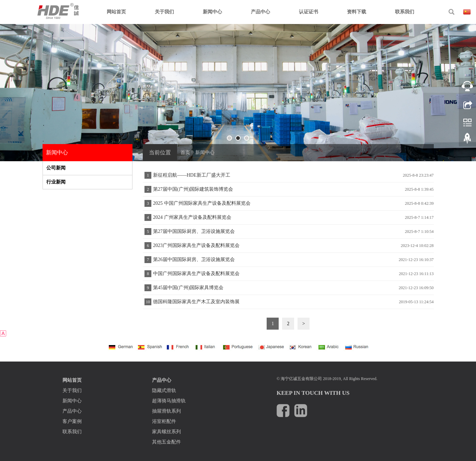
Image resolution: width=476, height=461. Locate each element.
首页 (185, 152)
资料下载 (357, 12)
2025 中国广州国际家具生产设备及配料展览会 (202, 203)
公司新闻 (56, 168)
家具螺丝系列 (166, 432)
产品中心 (260, 12)
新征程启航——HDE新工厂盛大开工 (192, 175)
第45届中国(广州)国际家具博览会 (188, 288)
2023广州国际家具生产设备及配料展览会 (196, 245)
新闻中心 (212, 12)
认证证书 (309, 12)
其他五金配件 (166, 442)
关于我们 (164, 12)
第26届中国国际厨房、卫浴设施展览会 (194, 259)
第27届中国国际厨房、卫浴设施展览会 (194, 231)
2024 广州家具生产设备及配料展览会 (192, 217)
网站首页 (116, 12)
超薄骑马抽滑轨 (169, 401)
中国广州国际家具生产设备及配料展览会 (196, 274)
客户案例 (72, 421)
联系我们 (405, 12)
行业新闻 (56, 182)
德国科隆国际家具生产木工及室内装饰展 (196, 302)
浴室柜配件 (164, 421)
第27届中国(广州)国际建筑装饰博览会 (193, 189)
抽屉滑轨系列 (166, 411)
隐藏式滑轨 (164, 391)
